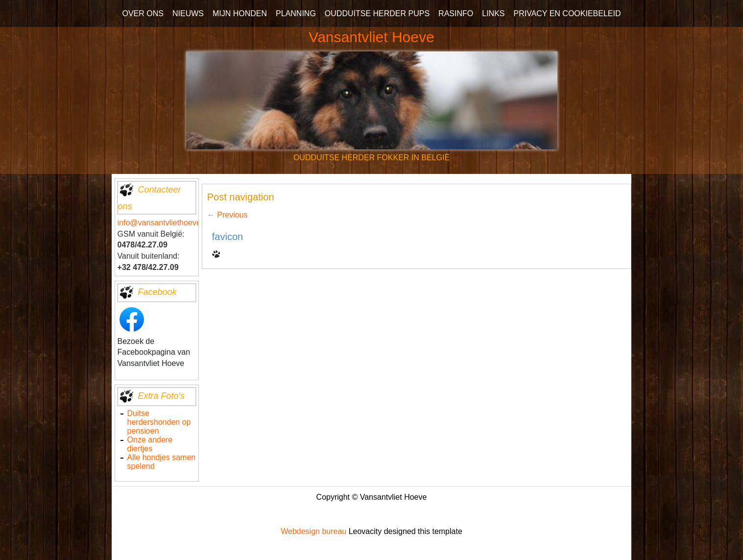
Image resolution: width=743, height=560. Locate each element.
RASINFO (456, 13)
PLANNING (296, 13)
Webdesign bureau (313, 531)
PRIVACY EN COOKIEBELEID (567, 13)
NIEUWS (188, 13)
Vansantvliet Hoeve (371, 37)
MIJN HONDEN (240, 13)
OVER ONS (143, 13)
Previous (228, 215)
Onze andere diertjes (150, 444)
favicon (228, 237)
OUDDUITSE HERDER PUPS (377, 13)
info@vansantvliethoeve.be (165, 223)
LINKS (493, 13)
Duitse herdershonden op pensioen (159, 422)
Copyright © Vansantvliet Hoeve (372, 497)
